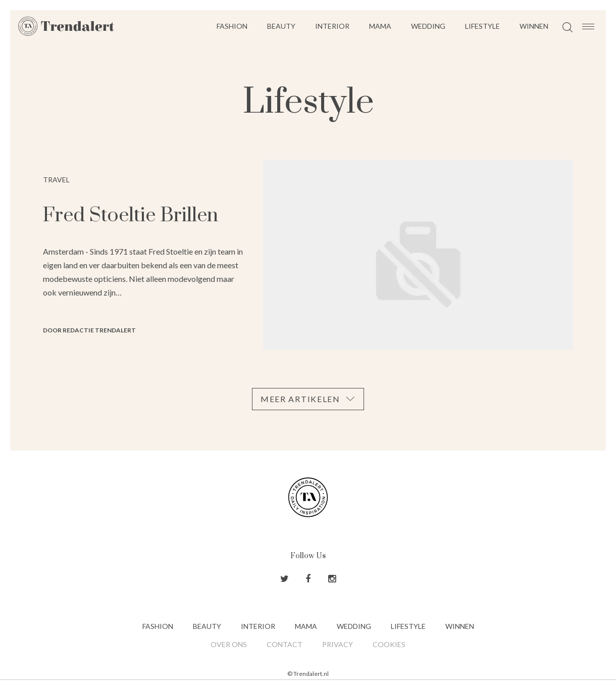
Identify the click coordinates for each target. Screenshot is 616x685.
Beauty (281, 26)
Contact (285, 644)
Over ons (229, 644)
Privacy (338, 644)
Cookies (389, 644)
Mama (380, 26)
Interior (332, 26)
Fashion (232, 26)
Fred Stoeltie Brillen (131, 215)
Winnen (534, 26)
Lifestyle (482, 26)
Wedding (428, 26)
